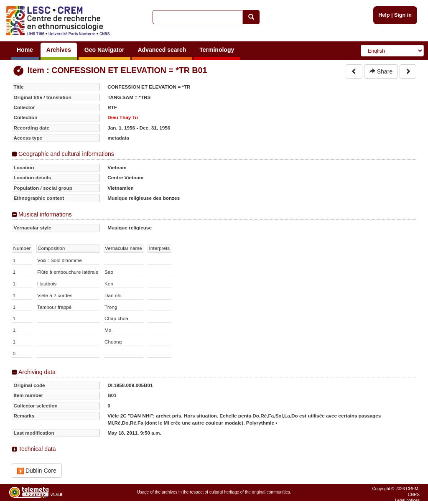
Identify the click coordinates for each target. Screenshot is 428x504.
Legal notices (407, 500)
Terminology (217, 50)
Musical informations (45, 214)
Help (384, 15)
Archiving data (37, 372)
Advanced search (162, 50)
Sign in (403, 15)
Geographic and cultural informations (66, 154)
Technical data (37, 449)
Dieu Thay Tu (123, 117)
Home (25, 50)
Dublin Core (37, 471)
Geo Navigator (104, 50)
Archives (59, 50)
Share (381, 71)
